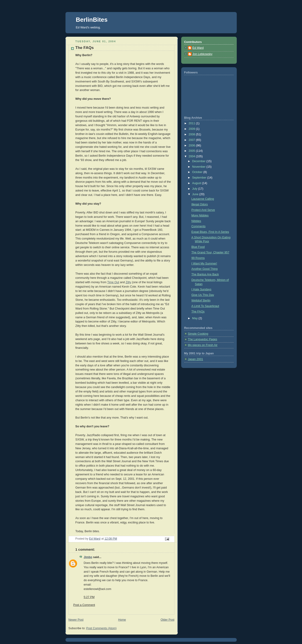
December (199, 161)
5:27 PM (89, 597)
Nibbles (196, 221)
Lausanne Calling (203, 199)
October (198, 172)
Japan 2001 (196, 359)
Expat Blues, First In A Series (210, 232)
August (197, 183)
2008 (192, 134)
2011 (192, 123)
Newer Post (76, 620)
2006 (192, 146)
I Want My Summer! (204, 264)
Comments (198, 226)
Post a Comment (84, 605)
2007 (192, 140)
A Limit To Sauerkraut (205, 306)
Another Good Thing (204, 269)
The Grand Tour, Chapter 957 (210, 252)
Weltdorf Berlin (201, 301)
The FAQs (198, 312)
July (195, 189)
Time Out (113, 282)
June (196, 194)
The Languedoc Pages (203, 339)
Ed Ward (198, 48)
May (195, 318)
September (200, 178)
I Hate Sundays (201, 289)
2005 (192, 151)
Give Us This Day (203, 295)
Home (122, 620)
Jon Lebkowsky (202, 54)
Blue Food (198, 247)
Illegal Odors (200, 204)
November (199, 167)
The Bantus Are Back (205, 274)
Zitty (128, 282)
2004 (192, 156)
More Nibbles (200, 216)
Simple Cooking (198, 334)
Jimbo (88, 557)
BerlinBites (92, 20)
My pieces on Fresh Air (203, 345)
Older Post (168, 620)
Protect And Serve (203, 210)
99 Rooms (198, 258)
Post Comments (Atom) (101, 628)
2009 (192, 129)
